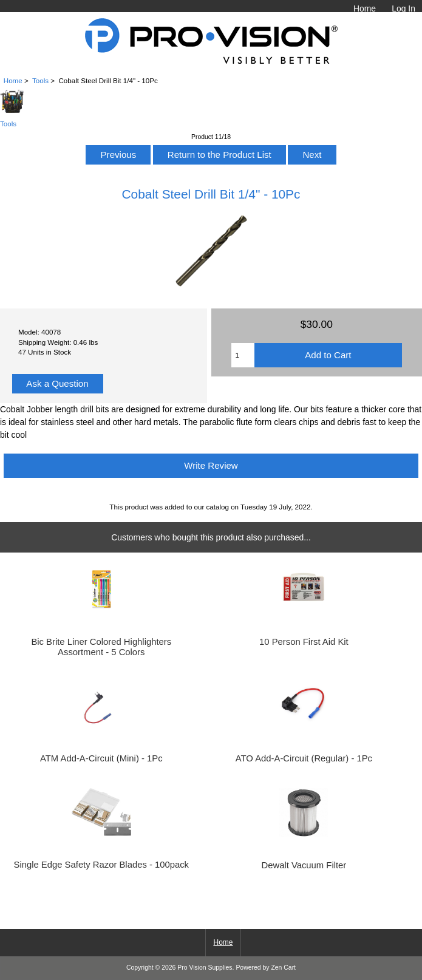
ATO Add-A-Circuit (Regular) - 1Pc (304, 758)
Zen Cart (283, 968)
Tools (40, 80)
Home (365, 9)
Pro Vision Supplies (205, 968)
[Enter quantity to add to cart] (243, 355)
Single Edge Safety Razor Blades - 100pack (102, 865)
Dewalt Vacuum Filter (304, 865)
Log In (403, 9)
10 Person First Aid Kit (304, 642)
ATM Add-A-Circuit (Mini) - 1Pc (101, 758)
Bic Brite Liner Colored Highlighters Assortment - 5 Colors (101, 647)
